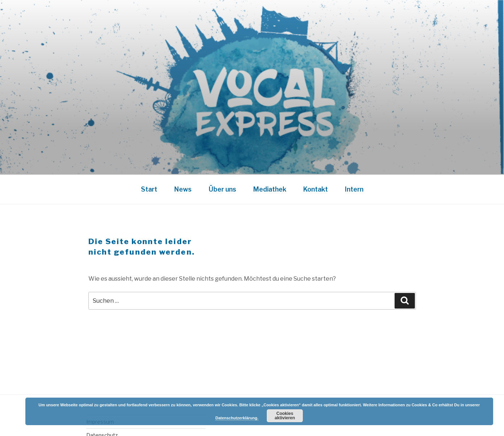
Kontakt (316, 189)
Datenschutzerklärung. (237, 418)
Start (149, 189)
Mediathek (270, 189)
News (183, 189)
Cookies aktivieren (285, 416)
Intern (354, 189)
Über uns (222, 189)
